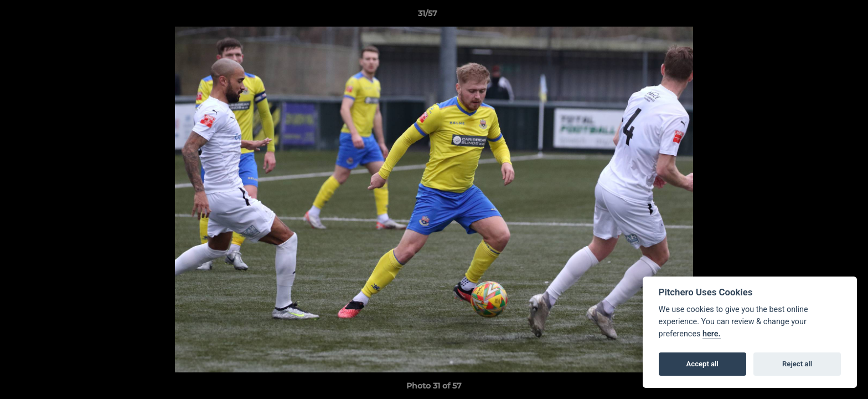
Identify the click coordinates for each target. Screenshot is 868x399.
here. (712, 334)
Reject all (797, 364)
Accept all (702, 364)
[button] (821, 16)
